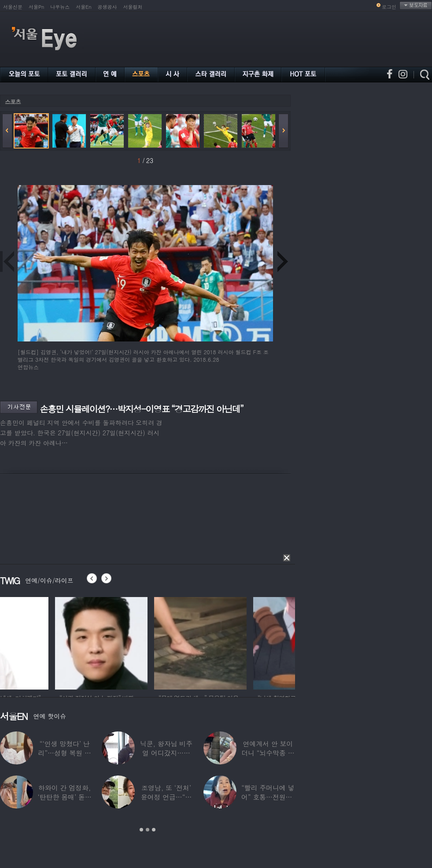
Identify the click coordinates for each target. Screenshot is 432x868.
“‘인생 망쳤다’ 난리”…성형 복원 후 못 (64, 753)
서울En (83, 7)
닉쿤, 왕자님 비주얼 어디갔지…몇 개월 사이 (166, 753)
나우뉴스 (60, 7)
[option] (46, 642)
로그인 (389, 7)
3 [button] (154, 830)
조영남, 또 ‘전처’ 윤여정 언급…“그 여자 (166, 797)
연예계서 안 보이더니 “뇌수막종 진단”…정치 (268, 753)
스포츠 (13, 102)
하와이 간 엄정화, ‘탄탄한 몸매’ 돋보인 (65, 797)
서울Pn (36, 7)
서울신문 (13, 7)
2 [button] (148, 830)
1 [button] (141, 830)
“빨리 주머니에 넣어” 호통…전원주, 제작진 (268, 797)
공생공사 (107, 7)
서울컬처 (133, 7)
